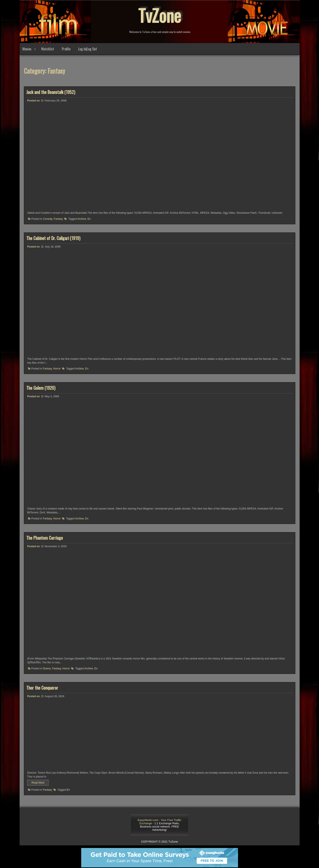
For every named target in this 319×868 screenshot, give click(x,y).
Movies (27, 49)
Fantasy (58, 219)
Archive (82, 219)
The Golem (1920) (41, 388)
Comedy (48, 219)
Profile (66, 49)
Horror (57, 369)
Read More (38, 783)
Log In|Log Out (88, 49)
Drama (47, 669)
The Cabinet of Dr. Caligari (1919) (53, 238)
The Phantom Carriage (45, 538)
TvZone (160, 15)
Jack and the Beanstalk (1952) (51, 92)
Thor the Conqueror (42, 688)
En (89, 219)
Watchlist (48, 49)
